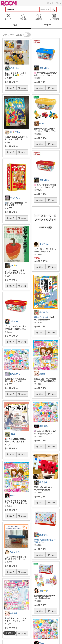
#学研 (37, 540)
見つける (23, 17)
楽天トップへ (54, 3)
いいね (23, 88)
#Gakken (44, 540)
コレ (12, 88)
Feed (8, 17)
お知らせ (39, 17)
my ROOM (54, 17)
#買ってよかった (42, 317)
